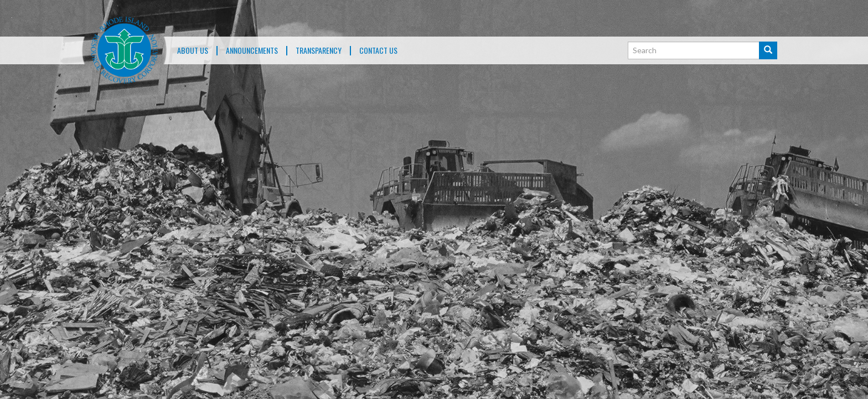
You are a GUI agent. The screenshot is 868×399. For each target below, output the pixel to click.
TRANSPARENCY (319, 51)
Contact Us (378, 51)
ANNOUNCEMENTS (252, 51)
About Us (193, 51)
